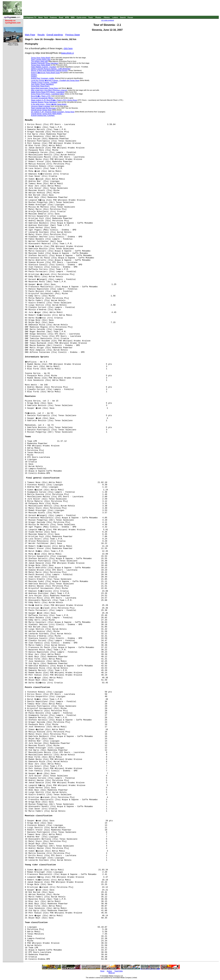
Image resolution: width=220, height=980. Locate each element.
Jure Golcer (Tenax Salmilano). (43, 84)
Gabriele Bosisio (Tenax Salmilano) (44, 102)
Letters (115, 17)
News (41, 17)
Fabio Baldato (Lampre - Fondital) (44, 67)
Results (41, 35)
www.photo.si (67, 53)
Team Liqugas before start (41, 59)
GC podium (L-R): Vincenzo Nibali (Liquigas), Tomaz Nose (53, 112)
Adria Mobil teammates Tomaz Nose (44, 88)
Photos (98, 17)
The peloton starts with (39, 61)
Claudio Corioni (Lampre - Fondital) (44, 82)
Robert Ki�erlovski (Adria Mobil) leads (45, 73)
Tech (46, 17)
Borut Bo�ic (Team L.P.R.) (41, 96)
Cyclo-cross (82, 17)
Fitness (107, 17)
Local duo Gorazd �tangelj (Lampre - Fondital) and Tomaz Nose (55, 80)
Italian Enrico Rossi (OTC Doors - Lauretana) (48, 92)
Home (102, 971)
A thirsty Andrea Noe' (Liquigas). (43, 115)
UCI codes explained (107, 20)
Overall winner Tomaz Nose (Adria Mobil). (47, 114)
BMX (73, 17)
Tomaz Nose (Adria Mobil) (41, 58)
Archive (109, 971)
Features (53, 17)
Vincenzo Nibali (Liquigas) (41, 106)
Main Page (30, 35)
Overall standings (55, 35)
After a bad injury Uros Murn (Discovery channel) (49, 90)
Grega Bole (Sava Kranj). (40, 86)
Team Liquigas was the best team (43, 108)
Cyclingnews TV (30, 17)
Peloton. (34, 75)
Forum (130, 17)
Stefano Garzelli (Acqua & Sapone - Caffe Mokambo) (51, 69)
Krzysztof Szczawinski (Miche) (42, 98)
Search (123, 17)
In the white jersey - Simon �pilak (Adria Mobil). (49, 104)
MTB (67, 17)
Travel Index (119, 971)
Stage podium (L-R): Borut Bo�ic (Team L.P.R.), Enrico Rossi (54, 100)
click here (68, 48)
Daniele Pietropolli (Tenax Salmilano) (45, 63)
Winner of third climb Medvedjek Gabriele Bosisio (49, 70)
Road (61, 17)
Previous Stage (73, 35)
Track (91, 17)
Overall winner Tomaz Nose (41, 110)
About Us (111, 973)
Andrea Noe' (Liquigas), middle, (43, 78)
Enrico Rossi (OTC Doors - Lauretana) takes (48, 94)
